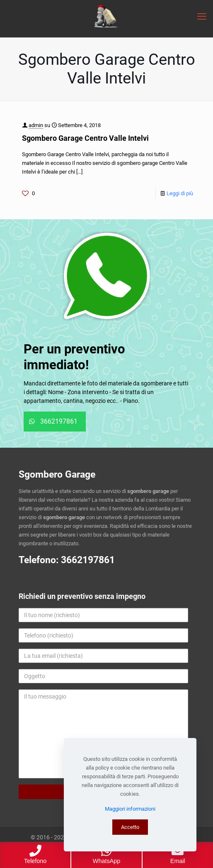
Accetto (130, 827)
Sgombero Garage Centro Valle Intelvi (85, 138)
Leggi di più (180, 193)
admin (36, 125)
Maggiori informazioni (130, 809)
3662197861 (88, 560)
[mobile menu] (202, 17)
